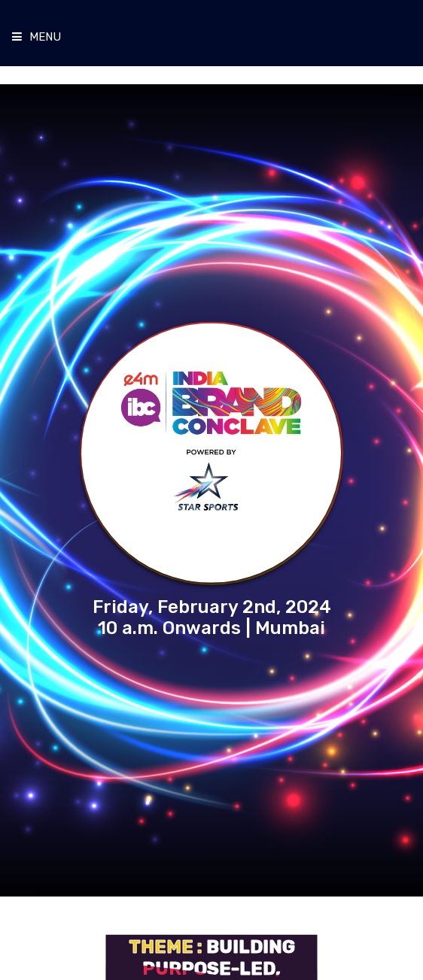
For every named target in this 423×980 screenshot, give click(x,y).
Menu (37, 37)
